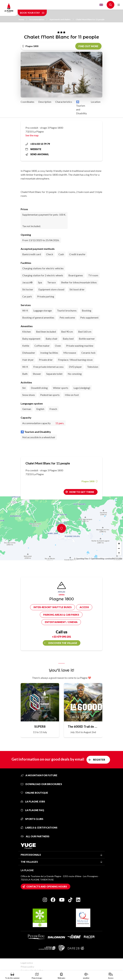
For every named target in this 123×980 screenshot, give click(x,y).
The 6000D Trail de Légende (83, 726)
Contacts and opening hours (47, 887)
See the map (32, 135)
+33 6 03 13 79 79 (38, 144)
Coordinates (27, 102)
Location (96, 102)
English (101, 5)
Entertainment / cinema (61, 622)
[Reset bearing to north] (119, 553)
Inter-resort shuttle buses (53, 607)
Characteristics (64, 102)
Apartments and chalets (62, 19)
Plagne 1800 (90, 481)
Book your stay (32, 13)
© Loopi (119, 559)
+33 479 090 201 (61, 637)
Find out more (88, 46)
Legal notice (27, 963)
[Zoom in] (119, 544)
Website (33, 149)
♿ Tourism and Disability (81, 107)
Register (99, 760)
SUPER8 (40, 726)
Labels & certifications (39, 828)
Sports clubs (32, 819)
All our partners (35, 836)
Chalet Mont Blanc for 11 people (90, 19)
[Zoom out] (119, 548)
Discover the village (63, 643)
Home (23, 19)
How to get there (82, 492)
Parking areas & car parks (61, 615)
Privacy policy (27, 967)
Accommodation (38, 19)
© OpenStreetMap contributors (102, 559)
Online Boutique (34, 793)
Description (45, 102)
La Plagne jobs (33, 801)
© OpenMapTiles (81, 559)
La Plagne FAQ (32, 810)
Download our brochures (41, 784)
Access (84, 607)
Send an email (37, 154)
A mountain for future (39, 775)
